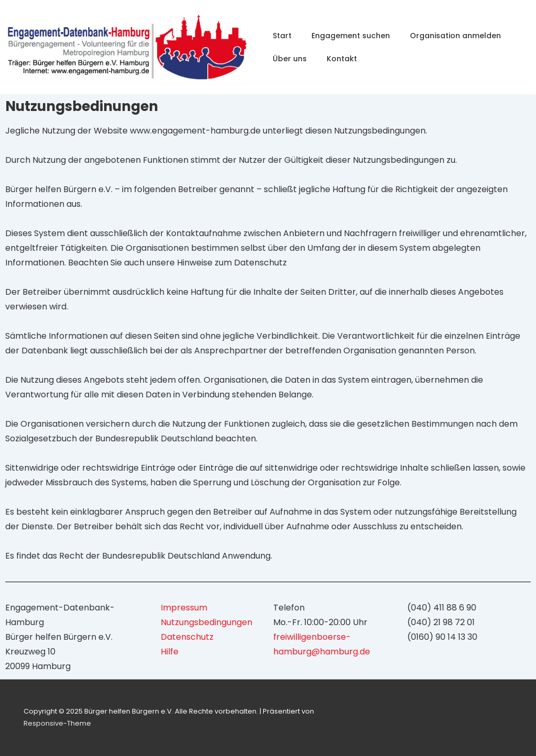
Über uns (290, 59)
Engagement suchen (351, 36)
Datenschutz (187, 637)
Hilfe (170, 652)
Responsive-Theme (57, 723)
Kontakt (342, 59)
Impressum (184, 608)
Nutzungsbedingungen (206, 622)
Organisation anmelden (455, 36)
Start (282, 36)
